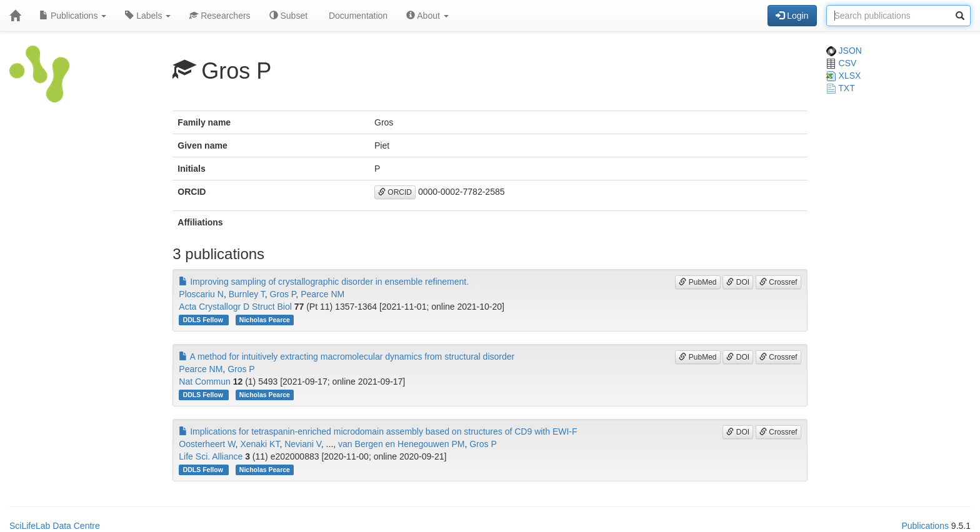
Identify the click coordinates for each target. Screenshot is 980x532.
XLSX (844, 76)
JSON (844, 51)
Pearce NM (322, 294)
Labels (148, 16)
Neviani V (303, 444)
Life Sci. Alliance (211, 456)
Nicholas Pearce (265, 320)
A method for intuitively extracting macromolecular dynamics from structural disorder (347, 357)
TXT (841, 88)
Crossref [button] (778, 282)
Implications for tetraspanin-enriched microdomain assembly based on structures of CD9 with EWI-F (378, 431)
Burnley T (247, 294)
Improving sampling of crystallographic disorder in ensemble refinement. (324, 282)
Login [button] (792, 16)
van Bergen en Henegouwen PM (401, 444)
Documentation (357, 16)
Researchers (220, 16)
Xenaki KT (260, 444)
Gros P (283, 294)
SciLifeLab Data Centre (55, 526)
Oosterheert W (207, 444)
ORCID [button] (395, 192)
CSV (842, 63)
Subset (288, 16)
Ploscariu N (201, 294)
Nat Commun (204, 382)
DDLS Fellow (204, 320)
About (427, 16)
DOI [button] (738, 282)
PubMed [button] (697, 282)
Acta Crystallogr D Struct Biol (235, 307)
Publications (73, 16)
